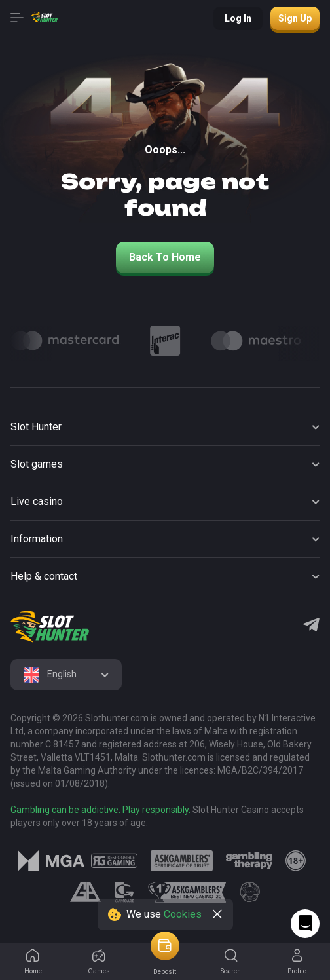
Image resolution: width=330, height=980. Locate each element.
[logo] (50, 627)
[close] (217, 914)
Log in (238, 18)
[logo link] (114, 861)
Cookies (183, 914)
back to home (165, 257)
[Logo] (66, 341)
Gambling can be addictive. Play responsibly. (101, 810)
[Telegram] (311, 626)
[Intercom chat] (305, 924)
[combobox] (66, 675)
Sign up (295, 18)
